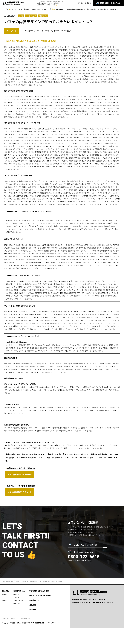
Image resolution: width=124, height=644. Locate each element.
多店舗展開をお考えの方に (39, 591)
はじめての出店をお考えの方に (41, 595)
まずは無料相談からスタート (20, 474)
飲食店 (68, 31)
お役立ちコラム (19, 591)
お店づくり (31, 31)
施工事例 (26, 9)
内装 (47, 31)
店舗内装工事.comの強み (75, 9)
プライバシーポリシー (9, 619)
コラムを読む (102, 9)
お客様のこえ (114, 9)
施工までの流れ (91, 9)
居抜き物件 (17, 603)
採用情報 (80, 3)
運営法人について (26, 619)
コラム (21, 16)
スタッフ (16, 597)
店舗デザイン (43, 16)
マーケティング (31, 16)
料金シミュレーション (39, 9)
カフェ (41, 31)
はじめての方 (60, 9)
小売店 (4, 600)
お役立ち (16, 594)
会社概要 (88, 3)
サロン (4, 597)
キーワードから (17, 9)
